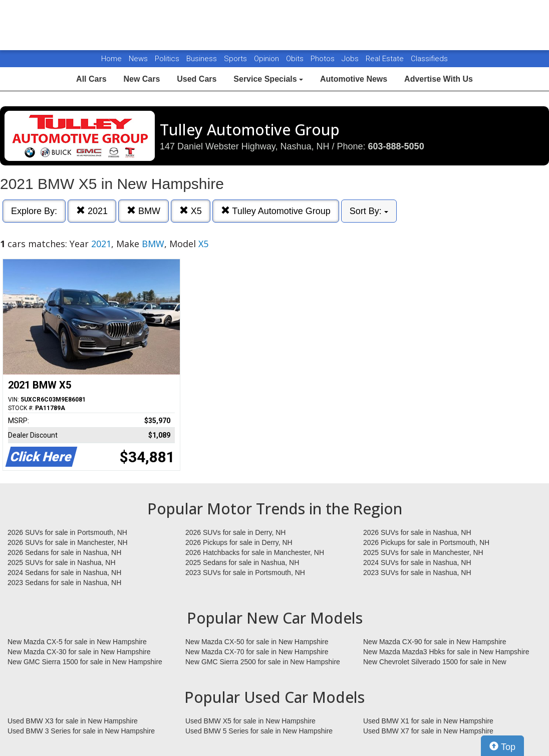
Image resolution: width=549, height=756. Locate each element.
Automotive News (354, 79)
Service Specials (268, 79)
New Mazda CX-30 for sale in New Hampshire (79, 652)
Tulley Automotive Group (276, 211)
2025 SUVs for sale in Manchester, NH (423, 552)
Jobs (351, 59)
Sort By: (369, 211)
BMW (144, 211)
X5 (191, 211)
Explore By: (34, 211)
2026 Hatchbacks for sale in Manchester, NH (255, 552)
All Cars (91, 79)
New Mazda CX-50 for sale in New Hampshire (257, 642)
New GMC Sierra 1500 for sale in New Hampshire (85, 662)
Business (203, 59)
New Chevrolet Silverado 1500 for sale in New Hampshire (435, 662)
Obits (296, 59)
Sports (236, 59)
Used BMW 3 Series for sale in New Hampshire (81, 731)
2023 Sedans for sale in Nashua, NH (64, 583)
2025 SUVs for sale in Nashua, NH (62, 562)
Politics (167, 59)
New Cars (142, 79)
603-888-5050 (396, 146)
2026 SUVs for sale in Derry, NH (235, 532)
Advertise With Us (439, 79)
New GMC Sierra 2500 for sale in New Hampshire (263, 662)
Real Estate (386, 59)
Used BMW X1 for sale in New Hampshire (428, 721)
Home (111, 59)
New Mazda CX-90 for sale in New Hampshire (435, 642)
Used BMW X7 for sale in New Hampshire (428, 731)
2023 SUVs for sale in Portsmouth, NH (245, 573)
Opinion (267, 59)
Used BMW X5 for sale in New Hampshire (250, 721)
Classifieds (429, 59)
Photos (324, 59)
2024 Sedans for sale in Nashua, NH (64, 573)
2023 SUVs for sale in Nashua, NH (417, 573)
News (138, 59)
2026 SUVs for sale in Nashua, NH (417, 532)
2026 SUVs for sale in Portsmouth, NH (67, 532)
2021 (92, 211)
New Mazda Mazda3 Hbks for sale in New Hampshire (446, 652)
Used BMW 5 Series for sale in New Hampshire (259, 731)
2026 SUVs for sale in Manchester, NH (68, 542)
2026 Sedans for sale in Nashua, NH (64, 552)
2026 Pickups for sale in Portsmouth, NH (426, 542)
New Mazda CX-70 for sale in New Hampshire (257, 652)
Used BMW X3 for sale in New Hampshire (73, 721)
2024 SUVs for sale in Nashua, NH (417, 562)
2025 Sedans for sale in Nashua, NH (242, 562)
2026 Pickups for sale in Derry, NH (239, 542)
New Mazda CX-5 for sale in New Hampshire (77, 642)
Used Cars (197, 79)
